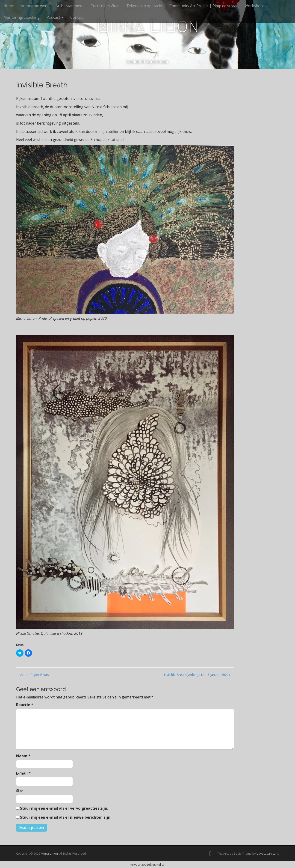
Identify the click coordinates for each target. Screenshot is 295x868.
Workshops (256, 6)
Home (9, 6)
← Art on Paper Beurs (32, 675)
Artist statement (70, 6)
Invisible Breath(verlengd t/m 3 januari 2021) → (199, 675)
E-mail (23, 773)
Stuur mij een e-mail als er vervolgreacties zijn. (64, 808)
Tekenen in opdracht (144, 6)
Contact (77, 17)
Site (20, 791)
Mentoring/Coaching (22, 17)
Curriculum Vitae (105, 6)
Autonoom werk (35, 6)
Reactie (25, 705)
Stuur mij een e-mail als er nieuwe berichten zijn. (66, 817)
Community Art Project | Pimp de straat (204, 6)
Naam (23, 756)
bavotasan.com (267, 853)
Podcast (55, 17)
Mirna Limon (148, 26)
